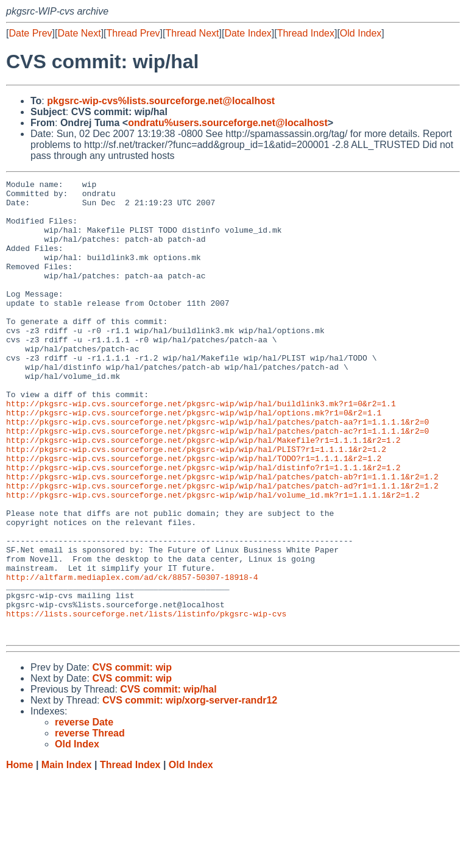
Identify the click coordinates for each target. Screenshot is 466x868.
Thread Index (306, 33)
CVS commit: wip (132, 759)
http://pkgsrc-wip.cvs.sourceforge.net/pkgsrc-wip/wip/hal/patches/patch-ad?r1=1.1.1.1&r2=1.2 (222, 548)
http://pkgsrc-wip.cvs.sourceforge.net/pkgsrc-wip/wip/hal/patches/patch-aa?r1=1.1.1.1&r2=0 (217, 471)
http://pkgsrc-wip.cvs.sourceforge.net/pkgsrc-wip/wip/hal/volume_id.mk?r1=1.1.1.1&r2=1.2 (213, 559)
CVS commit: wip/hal (168, 781)
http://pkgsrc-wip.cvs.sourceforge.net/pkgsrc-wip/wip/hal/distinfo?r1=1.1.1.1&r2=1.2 (203, 526)
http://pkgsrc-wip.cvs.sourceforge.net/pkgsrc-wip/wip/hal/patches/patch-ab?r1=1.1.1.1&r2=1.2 (222, 537)
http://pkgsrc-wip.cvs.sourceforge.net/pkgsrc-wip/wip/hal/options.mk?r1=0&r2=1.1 (194, 460)
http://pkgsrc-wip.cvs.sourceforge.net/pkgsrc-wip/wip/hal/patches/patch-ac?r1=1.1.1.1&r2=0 (217, 482)
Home (19, 856)
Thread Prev (133, 33)
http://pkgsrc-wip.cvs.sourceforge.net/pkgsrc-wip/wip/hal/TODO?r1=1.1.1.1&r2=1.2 (194, 515)
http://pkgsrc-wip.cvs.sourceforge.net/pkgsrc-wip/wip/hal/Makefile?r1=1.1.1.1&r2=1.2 (203, 493)
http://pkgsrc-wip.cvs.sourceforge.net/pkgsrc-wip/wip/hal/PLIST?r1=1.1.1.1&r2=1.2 (196, 504)
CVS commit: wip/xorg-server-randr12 (190, 792)
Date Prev (30, 33)
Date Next (79, 33)
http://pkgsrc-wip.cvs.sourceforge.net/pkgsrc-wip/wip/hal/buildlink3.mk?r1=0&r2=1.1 (201, 449)
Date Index (248, 33)
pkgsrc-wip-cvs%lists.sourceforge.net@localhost (161, 101)
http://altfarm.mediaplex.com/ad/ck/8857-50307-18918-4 (132, 657)
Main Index (67, 856)
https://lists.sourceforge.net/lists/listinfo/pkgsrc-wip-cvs (146, 701)
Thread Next (192, 33)
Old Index (361, 33)
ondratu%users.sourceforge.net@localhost (228, 123)
